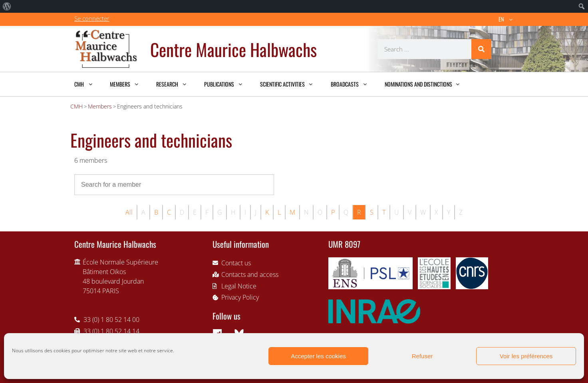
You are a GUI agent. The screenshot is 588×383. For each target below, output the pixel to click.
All (129, 212)
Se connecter (92, 18)
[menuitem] (7, 6)
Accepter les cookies (318, 356)
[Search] (481, 49)
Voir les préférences (526, 356)
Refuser (422, 356)
